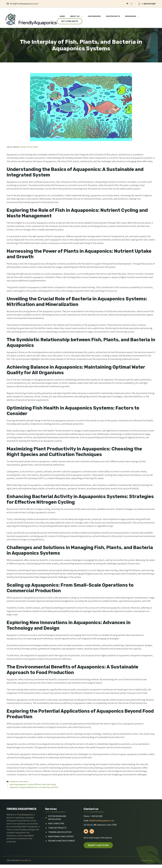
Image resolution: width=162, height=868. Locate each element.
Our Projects (113, 16)
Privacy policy (147, 860)
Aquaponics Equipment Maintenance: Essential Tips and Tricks (34, 787)
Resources (133, 16)
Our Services (94, 16)
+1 (91, 816)
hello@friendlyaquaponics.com (24, 4)
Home (62, 16)
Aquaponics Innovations (19, 781)
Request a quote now (98, 845)
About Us (78, 16)
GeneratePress (25, 860)
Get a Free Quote (70, 21)
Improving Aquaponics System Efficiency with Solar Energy (33, 784)
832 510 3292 (150, 4)
